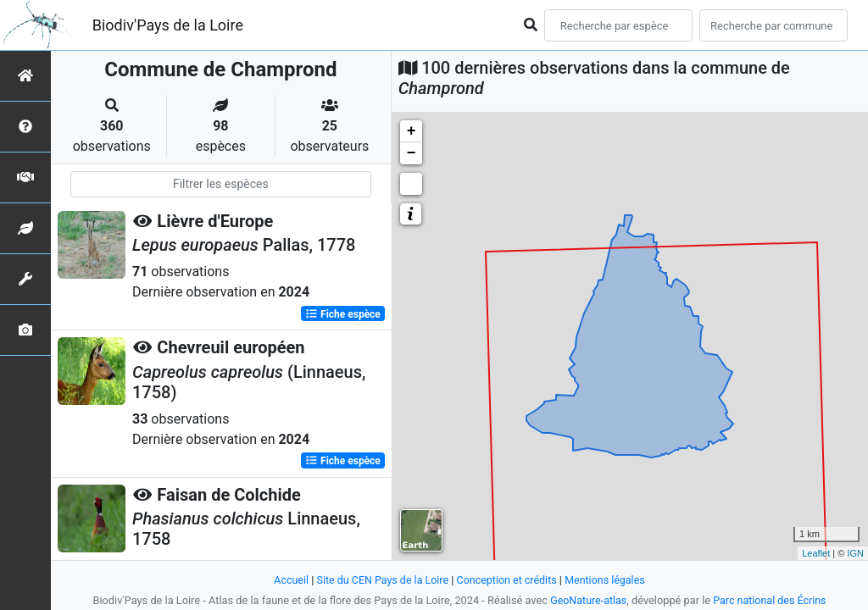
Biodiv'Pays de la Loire (168, 25)
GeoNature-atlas (587, 600)
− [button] (412, 153)
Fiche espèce (343, 313)
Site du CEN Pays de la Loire (381, 580)
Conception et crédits (507, 580)
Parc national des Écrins (771, 600)
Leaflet (816, 553)
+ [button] (412, 131)
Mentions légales (608, 580)
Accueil (287, 580)
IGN (855, 553)
